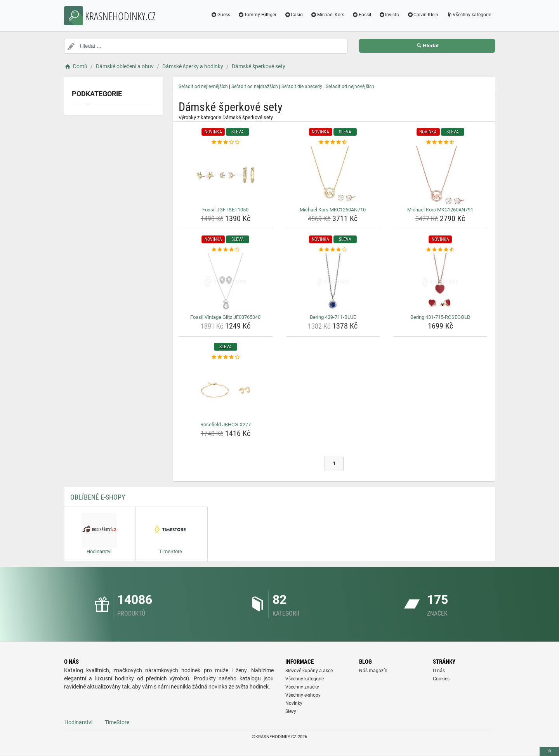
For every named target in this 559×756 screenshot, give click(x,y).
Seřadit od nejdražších (255, 86)
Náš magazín (373, 671)
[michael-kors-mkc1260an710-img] (333, 175)
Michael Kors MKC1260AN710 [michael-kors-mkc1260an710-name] (333, 210)
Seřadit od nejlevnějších (203, 86)
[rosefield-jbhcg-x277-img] (226, 390)
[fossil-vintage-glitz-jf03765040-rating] (226, 250)
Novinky (294, 703)
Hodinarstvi (78, 722)
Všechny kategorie (469, 15)
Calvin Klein (423, 15)
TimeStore (117, 722)
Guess (220, 15)
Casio (293, 15)
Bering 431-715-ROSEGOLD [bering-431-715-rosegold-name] (440, 317)
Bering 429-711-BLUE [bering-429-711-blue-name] (333, 317)
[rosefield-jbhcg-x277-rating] (226, 357)
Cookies (441, 679)
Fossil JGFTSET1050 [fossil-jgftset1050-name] (225, 210)
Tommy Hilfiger (257, 15)
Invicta (389, 15)
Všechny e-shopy (303, 695)
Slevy (291, 711)
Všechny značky (302, 687)
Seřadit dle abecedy (302, 86)
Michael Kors (327, 15)
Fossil (362, 15)
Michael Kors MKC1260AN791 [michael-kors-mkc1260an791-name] (440, 210)
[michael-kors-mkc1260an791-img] (440, 175)
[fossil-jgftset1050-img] (226, 175)
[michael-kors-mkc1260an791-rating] (440, 142)
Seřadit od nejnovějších (350, 86)
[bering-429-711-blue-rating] (333, 250)
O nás (439, 671)
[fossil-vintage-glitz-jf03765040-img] (226, 282)
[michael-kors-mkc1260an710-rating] (333, 142)
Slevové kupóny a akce (309, 671)
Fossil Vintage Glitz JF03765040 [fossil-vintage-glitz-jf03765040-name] (225, 317)
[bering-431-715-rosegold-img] (440, 282)
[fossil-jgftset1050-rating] (226, 142)
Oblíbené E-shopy (98, 497)
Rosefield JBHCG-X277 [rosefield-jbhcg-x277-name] (226, 425)
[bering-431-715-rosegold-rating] (440, 250)
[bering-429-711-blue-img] (333, 282)
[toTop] (549, 752)
